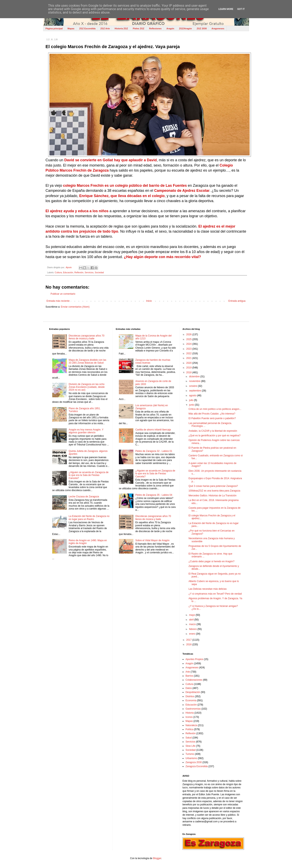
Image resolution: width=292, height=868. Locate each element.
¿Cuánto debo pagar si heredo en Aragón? (211, 561)
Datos (189, 688)
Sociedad (99, 272)
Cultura (58, 272)
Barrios (189, 676)
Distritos (190, 696)
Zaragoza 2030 (194, 762)
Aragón (170, 28)
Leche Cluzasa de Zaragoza (84, 497)
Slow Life (190, 746)
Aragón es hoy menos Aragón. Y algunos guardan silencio (86, 431)
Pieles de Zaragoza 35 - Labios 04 (154, 495)
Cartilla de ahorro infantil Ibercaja (153, 430)
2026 (189, 334)
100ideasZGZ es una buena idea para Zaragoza (214, 491)
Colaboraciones (194, 680)
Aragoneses (218, 28)
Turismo (190, 754)
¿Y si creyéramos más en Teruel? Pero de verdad (215, 594)
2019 (189, 368)
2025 (189, 339)
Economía (191, 700)
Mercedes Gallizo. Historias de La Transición (212, 496)
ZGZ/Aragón (185, 28)
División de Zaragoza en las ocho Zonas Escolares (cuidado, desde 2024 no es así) (87, 387)
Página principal (54, 28)
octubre (193, 386)
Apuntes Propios (194, 659)
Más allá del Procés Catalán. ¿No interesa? (212, 414)
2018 (189, 372)
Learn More (226, 9)
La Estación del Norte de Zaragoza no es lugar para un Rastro (89, 518)
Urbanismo (191, 758)
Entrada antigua (237, 301)
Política (189, 729)
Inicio (149, 301)
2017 (189, 640)
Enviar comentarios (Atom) (75, 307)
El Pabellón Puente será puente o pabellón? (212, 418)
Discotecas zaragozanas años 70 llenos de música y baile (86, 337)
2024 (189, 344)
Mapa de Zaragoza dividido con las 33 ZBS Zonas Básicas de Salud (87, 361)
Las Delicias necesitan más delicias (208, 589)
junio (192, 405)
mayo (192, 615)
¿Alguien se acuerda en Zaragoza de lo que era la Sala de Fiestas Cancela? (88, 475)
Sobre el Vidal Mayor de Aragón (152, 540)
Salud (189, 738)
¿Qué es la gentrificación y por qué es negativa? (214, 436)
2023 (189, 349)
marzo (193, 624)
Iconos (189, 717)
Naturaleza (191, 725)
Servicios (89, 272)
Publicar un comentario (63, 294)
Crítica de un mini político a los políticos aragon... (215, 409)
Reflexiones (155, 28)
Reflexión (79, 272)
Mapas (71, 28)
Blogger (157, 858)
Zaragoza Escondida (197, 766)
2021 (189, 358)
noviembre (195, 381)
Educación (68, 272)
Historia (190, 713)
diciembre (195, 377)
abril (192, 620)
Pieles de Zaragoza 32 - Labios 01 (154, 451)
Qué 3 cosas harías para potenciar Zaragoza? (213, 486)
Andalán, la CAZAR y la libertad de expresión (213, 431)
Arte (188, 672)
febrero (193, 629)
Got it (241, 9)
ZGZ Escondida (87, 28)
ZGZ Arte (105, 28)
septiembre (195, 391)
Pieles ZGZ (139, 28)
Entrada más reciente (58, 301)
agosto (193, 396)
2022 (189, 353)
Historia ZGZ (121, 28)
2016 (189, 644)
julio (192, 400)
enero (193, 634)
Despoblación (193, 692)
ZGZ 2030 (202, 28)
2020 (189, 363)
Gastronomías (193, 709)
